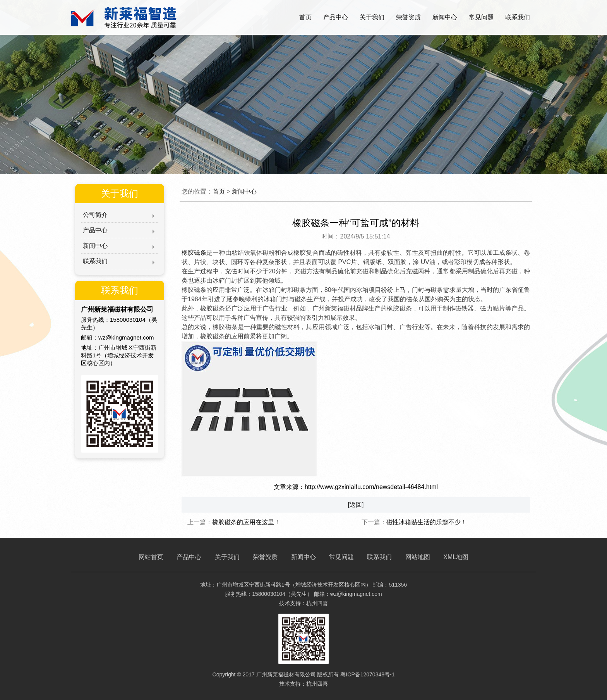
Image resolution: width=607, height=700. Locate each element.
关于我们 (372, 17)
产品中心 (336, 17)
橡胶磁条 (194, 253)
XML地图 (456, 557)
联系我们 (518, 17)
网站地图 (418, 557)
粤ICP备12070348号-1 (367, 674)
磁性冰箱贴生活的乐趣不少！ (427, 522)
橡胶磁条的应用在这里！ (246, 522)
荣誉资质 (408, 17)
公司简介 (95, 215)
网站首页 (151, 557)
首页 (305, 17)
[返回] (356, 505)
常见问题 (481, 17)
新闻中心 (445, 17)
